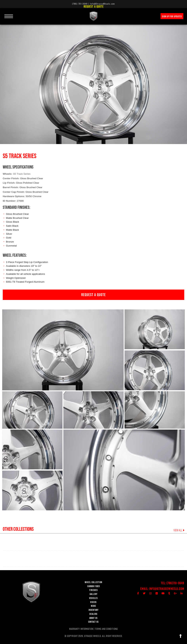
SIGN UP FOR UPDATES (172, 16)
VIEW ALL (179, 530)
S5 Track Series (22, 174)
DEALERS (93, 614)
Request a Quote (94, 6)
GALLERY (93, 594)
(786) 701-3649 (80, 4)
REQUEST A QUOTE (93, 295)
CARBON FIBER (93, 586)
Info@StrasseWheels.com (167, 589)
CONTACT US (93, 622)
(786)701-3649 (175, 583)
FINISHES (93, 590)
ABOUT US (93, 618)
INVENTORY (93, 610)
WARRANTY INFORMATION (81, 629)
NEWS (93, 606)
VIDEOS (93, 602)
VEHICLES (93, 598)
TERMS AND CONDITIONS (106, 629)
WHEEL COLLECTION (93, 582)
